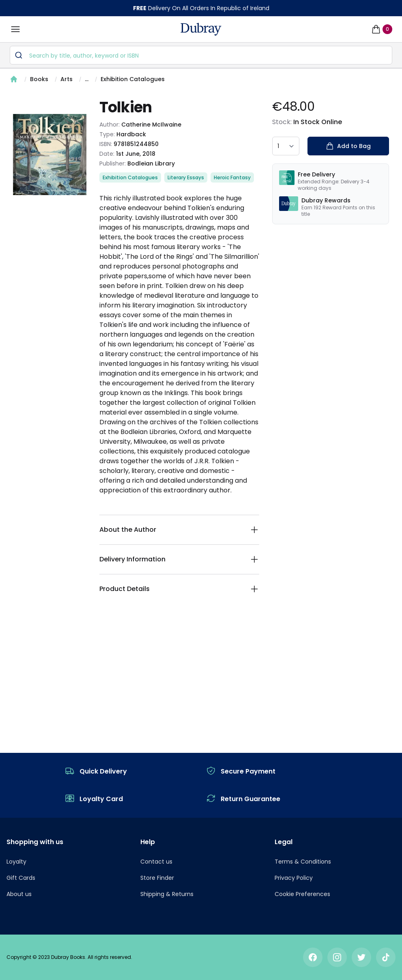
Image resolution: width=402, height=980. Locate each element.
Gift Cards (21, 878)
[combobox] (201, 55)
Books (39, 79)
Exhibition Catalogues (133, 79)
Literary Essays (186, 177)
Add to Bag (348, 146)
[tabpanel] (50, 155)
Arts (67, 79)
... (87, 79)
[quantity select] (286, 146)
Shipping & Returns (167, 894)
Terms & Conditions (303, 862)
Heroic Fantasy (232, 177)
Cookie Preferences (302, 894)
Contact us (156, 862)
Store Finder (157, 878)
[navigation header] (201, 29)
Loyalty (16, 862)
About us (19, 894)
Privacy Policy (294, 878)
